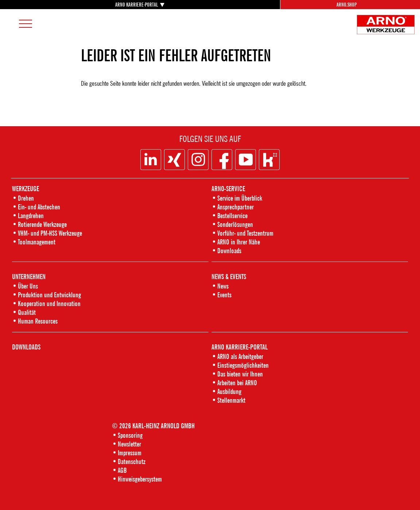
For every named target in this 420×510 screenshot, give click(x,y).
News (223, 286)
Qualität (27, 312)
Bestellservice (232, 215)
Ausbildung (229, 391)
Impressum (130, 453)
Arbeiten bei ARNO (237, 382)
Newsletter (129, 444)
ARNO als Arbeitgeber (240, 356)
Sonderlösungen (235, 224)
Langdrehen (31, 215)
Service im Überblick (240, 198)
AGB (122, 470)
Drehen (26, 198)
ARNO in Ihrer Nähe (239, 242)
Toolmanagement (37, 242)
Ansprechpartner (236, 207)
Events (224, 295)
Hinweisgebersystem (140, 479)
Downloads (229, 250)
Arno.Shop (347, 5)
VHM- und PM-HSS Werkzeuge (50, 233)
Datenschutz (132, 461)
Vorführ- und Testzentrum (245, 233)
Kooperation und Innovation (49, 303)
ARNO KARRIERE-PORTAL (137, 4)
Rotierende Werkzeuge (42, 224)
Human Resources (38, 321)
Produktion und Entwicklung (49, 295)
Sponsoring (130, 435)
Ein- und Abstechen (39, 207)
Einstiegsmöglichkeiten (243, 365)
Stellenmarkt (231, 400)
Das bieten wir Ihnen (240, 374)
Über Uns (28, 286)
